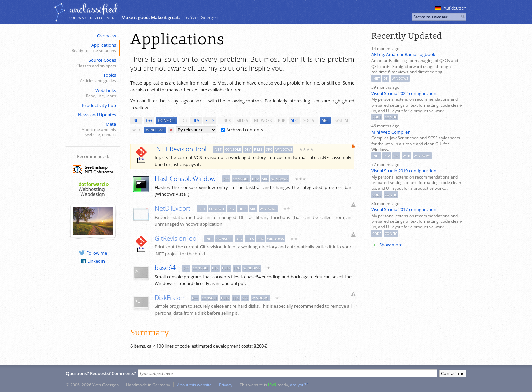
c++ (149, 120)
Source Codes (92, 63)
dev (196, 120)
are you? (298, 385)
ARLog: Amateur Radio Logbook (403, 54)
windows (155, 130)
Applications (92, 48)
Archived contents (242, 130)
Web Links (92, 93)
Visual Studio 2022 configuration (404, 93)
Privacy (226, 385)
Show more (391, 245)
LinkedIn (93, 261)
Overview (107, 36)
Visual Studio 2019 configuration (404, 171)
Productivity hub (99, 105)
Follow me (93, 253)
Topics (92, 78)
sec (294, 120)
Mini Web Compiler (390, 132)
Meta (92, 129)
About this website (194, 385)
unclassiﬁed (93, 9)
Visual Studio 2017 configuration (404, 209)
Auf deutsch (451, 8)
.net (136, 120)
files (210, 120)
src (325, 120)
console (167, 120)
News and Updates (97, 115)
